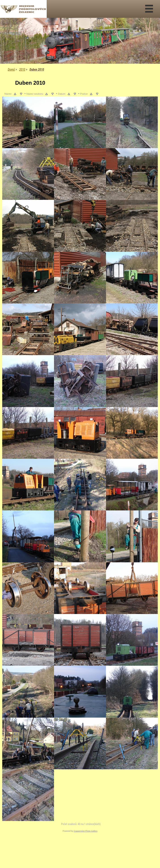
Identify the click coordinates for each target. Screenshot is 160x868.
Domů (11, 70)
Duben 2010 (37, 70)
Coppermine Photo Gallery (85, 831)
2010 (22, 70)
